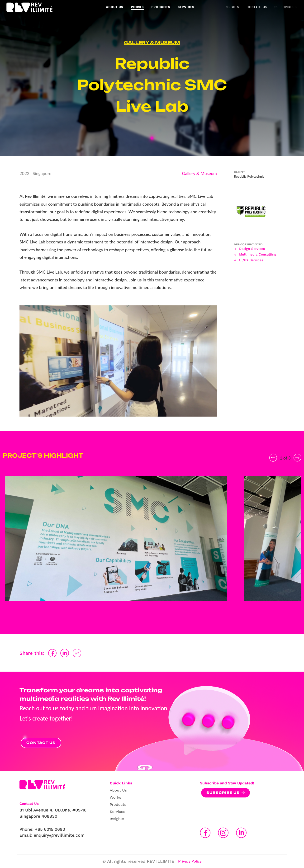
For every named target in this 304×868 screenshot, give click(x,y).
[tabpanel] (116, 545)
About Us (118, 790)
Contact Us (41, 743)
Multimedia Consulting (258, 254)
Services (117, 812)
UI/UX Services (251, 260)
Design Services (252, 249)
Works (115, 797)
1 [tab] (145, 617)
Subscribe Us (223, 793)
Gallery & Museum (152, 43)
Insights (117, 819)
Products (118, 804)
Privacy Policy (190, 861)
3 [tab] (159, 617)
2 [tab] (152, 617)
